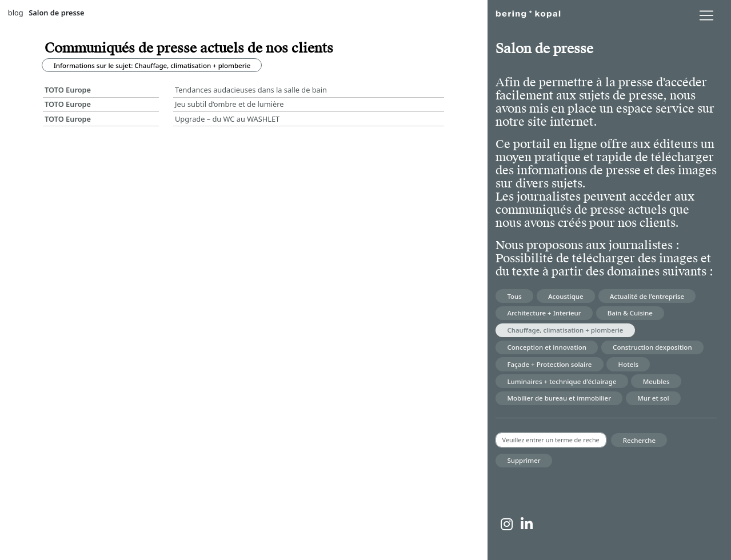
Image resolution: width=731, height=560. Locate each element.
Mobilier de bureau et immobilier (559, 398)
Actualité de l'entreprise (647, 296)
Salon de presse (56, 13)
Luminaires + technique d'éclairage (562, 381)
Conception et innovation (547, 347)
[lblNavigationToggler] (706, 15)
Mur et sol (653, 398)
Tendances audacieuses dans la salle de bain (251, 90)
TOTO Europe (68, 90)
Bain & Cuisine (630, 313)
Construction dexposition (652, 347)
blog (16, 13)
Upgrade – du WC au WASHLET (227, 119)
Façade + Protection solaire (549, 364)
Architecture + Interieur (544, 313)
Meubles (656, 381)
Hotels (628, 364)
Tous (514, 296)
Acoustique (566, 296)
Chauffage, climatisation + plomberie (565, 330)
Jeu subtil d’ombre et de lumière (229, 104)
